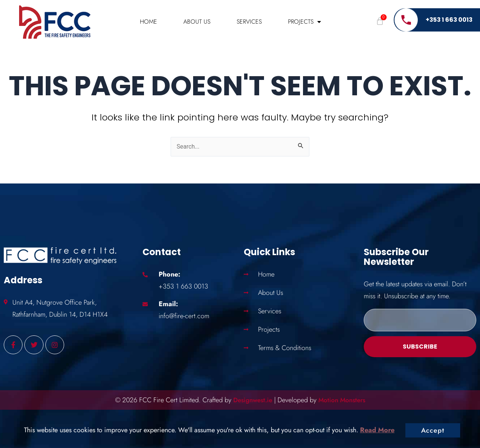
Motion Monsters (344, 400)
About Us (197, 22)
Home (148, 22)
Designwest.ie (251, 400)
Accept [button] (433, 430)
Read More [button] (377, 430)
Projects (304, 22)
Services (249, 22)
